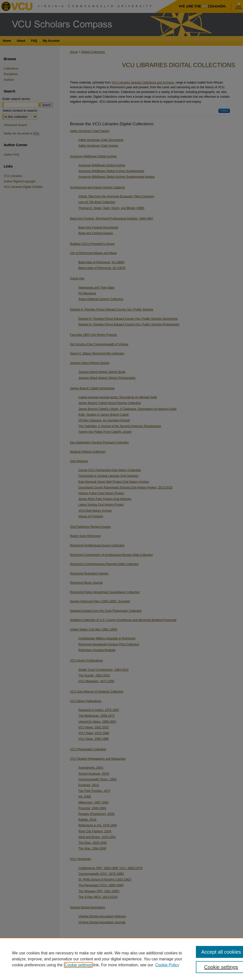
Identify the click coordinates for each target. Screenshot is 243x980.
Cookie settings (78, 965)
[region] (121, 959)
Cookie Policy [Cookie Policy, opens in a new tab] (167, 965)
